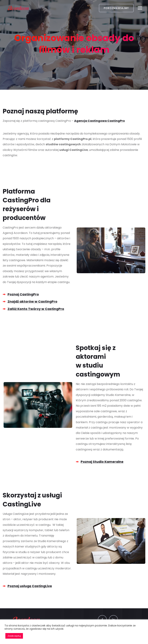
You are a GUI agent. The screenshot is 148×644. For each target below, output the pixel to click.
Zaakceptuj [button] (14, 636)
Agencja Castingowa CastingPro (100, 121)
